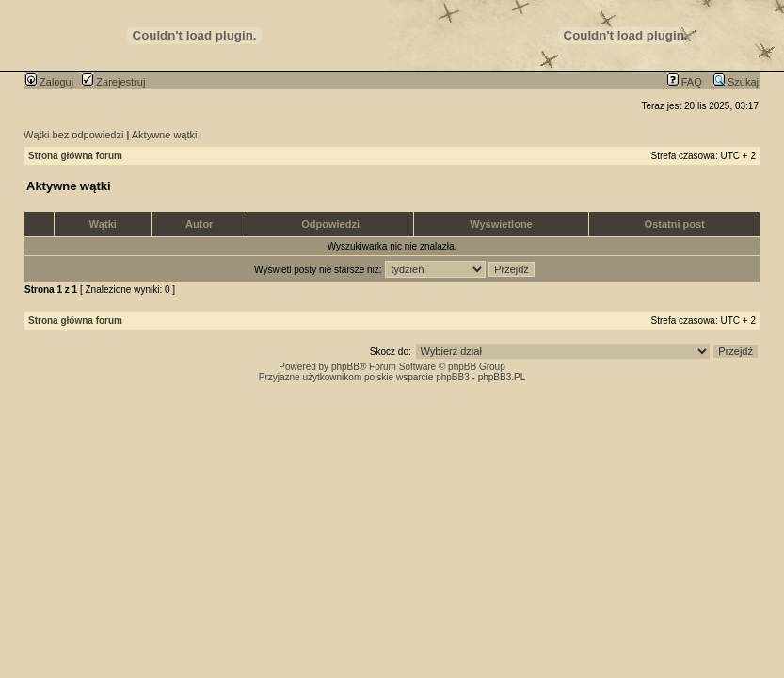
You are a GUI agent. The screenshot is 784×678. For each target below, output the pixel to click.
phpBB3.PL (502, 377)
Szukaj (736, 82)
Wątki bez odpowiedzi (73, 135)
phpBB (345, 367)
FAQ (685, 82)
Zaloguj (49, 82)
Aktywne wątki (165, 135)
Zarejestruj (113, 82)
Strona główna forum (75, 156)
